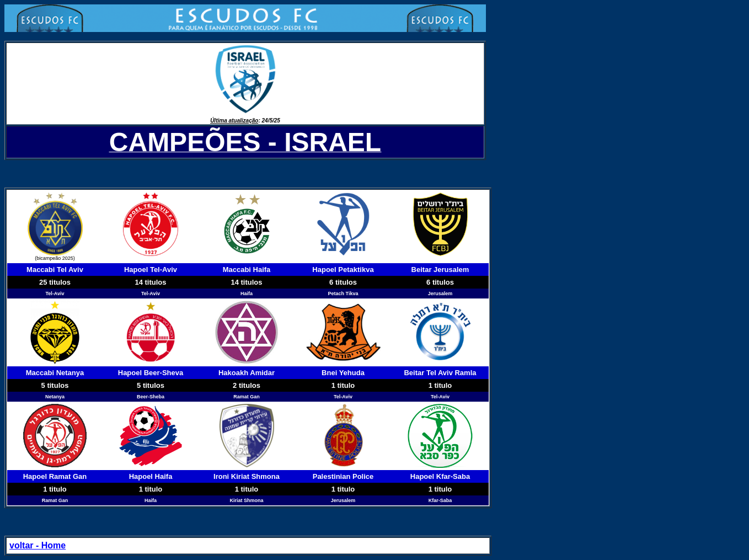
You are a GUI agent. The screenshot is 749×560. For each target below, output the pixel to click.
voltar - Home (38, 545)
